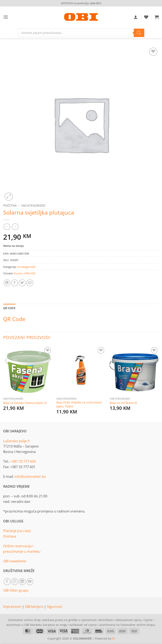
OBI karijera (34, 607)
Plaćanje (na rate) (17, 531)
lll (113, 638)
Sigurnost (55, 607)
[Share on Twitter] (22, 283)
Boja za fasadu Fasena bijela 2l (25, 403)
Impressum (13, 607)
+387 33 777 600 (23, 461)
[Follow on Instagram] (15, 582)
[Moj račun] (136, 17)
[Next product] (7, 227)
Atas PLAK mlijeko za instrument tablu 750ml (79, 404)
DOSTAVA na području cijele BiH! (81, 3)
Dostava (10, 536)
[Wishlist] (146, 17)
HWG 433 (29, 273)
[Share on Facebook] (15, 283)
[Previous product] (15, 227)
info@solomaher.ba (30, 477)
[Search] (139, 33)
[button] (6, 17)
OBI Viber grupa (16, 590)
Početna (10, 205)
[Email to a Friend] (30, 283)
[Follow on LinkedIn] (22, 582)
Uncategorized (33, 205)
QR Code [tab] (9, 308)
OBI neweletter (15, 561)
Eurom (18, 273)
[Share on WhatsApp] (7, 283)
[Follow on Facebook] (7, 582)
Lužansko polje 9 (16, 441)
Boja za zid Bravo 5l (123, 403)
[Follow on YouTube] (30, 582)
